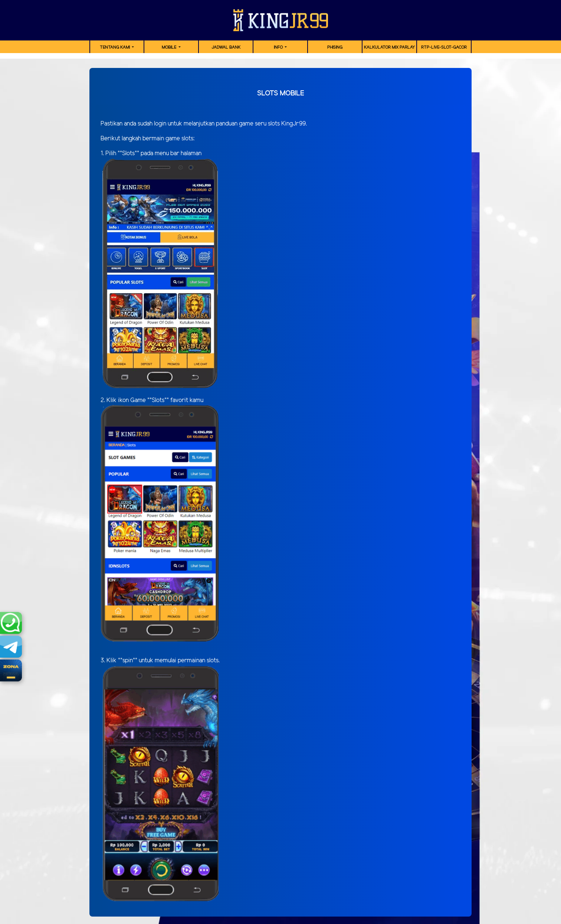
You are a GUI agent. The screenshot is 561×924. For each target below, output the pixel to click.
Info (279, 48)
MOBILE (170, 48)
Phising (335, 48)
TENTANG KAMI (115, 48)
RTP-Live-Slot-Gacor (444, 48)
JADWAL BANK (226, 48)
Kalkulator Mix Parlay (389, 48)
